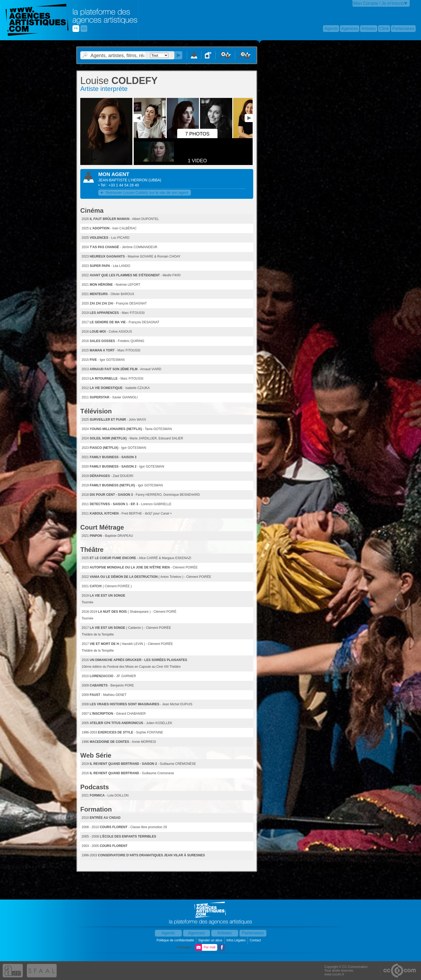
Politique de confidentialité (176, 940)
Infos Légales (236, 940)
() (155, 180)
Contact (256, 940)
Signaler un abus (211, 940)
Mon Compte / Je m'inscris (379, 3)
